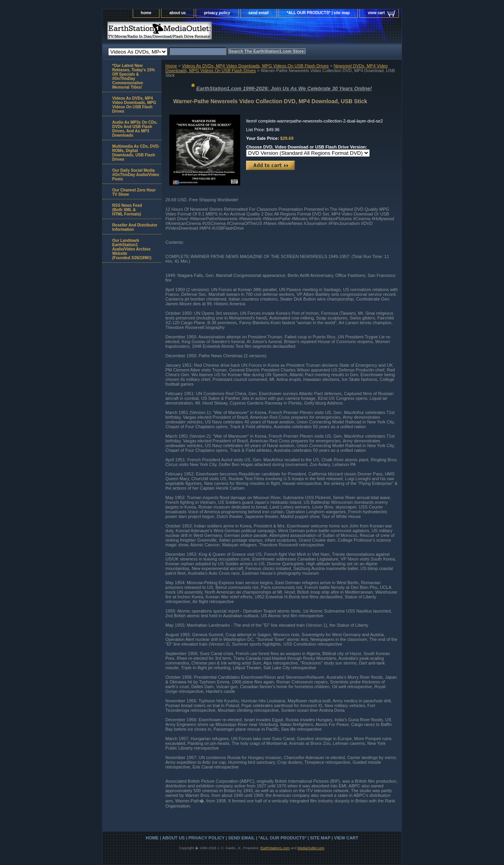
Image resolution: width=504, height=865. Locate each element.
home (146, 13)
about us (178, 13)
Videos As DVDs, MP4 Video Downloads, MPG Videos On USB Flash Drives (255, 66)
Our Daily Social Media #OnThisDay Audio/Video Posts (136, 175)
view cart (376, 13)
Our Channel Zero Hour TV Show (134, 192)
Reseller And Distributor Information (135, 227)
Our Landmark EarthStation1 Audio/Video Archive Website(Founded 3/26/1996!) (132, 249)
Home (171, 66)
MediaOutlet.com (311, 848)
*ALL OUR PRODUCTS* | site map (318, 13)
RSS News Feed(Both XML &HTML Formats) (127, 210)
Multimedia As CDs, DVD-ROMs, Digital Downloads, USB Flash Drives (136, 153)
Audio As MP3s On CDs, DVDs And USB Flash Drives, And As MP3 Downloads (135, 129)
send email (259, 13)
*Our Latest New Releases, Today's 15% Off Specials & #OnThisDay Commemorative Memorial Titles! (133, 76)
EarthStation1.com (275, 848)
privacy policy (217, 13)
